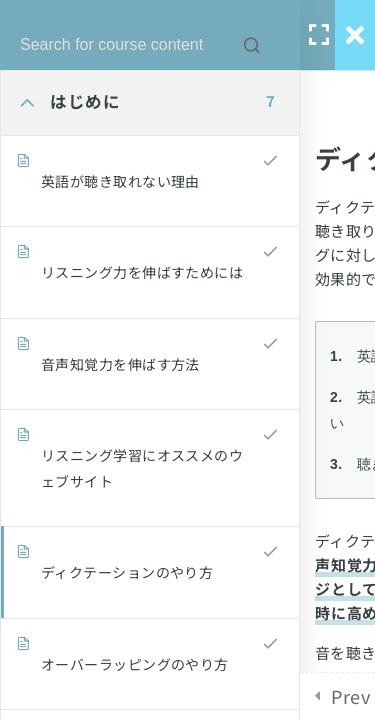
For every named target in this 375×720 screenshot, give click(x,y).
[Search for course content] (252, 45)
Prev (350, 696)
